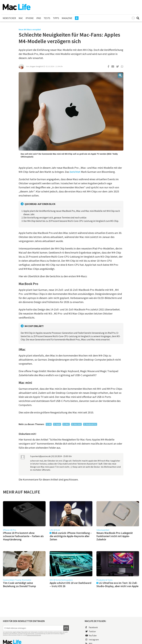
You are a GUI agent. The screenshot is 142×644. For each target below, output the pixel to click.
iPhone (30, 18)
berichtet (75, 172)
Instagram (92, 640)
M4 (50, 424)
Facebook (92, 627)
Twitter (91, 631)
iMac (67, 424)
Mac (21, 18)
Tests (47, 18)
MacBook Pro (91, 424)
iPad (39, 18)
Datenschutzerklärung (34, 635)
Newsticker (9, 18)
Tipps (56, 18)
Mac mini (77, 424)
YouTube (91, 635)
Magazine (67, 18)
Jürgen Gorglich (36, 66)
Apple (58, 424)
